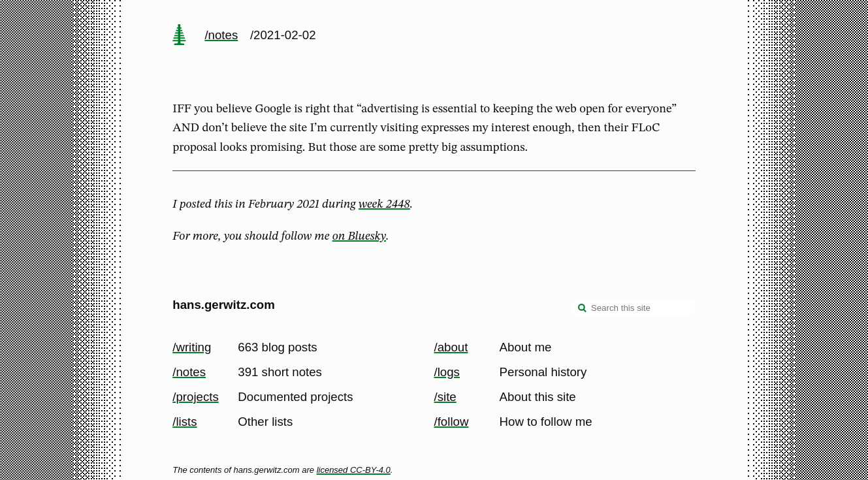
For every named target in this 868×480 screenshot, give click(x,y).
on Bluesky (359, 236)
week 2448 (384, 204)
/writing (192, 347)
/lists (185, 422)
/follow (452, 422)
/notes (221, 35)
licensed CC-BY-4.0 (354, 470)
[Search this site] (634, 308)
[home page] (180, 36)
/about (451, 347)
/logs (447, 372)
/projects (196, 397)
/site (445, 397)
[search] (583, 309)
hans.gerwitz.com (224, 305)
